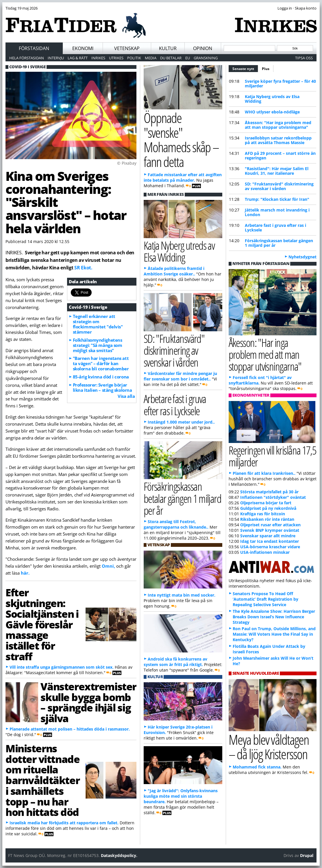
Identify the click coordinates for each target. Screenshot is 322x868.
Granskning (206, 58)
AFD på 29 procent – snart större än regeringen (280, 156)
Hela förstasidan (27, 58)
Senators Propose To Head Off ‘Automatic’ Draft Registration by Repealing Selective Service (265, 599)
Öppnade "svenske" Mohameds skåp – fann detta (181, 140)
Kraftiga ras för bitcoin (263, 514)
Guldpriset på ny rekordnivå (268, 508)
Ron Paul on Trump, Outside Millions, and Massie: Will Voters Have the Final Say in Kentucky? (274, 634)
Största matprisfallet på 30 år (269, 492)
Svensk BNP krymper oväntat (270, 530)
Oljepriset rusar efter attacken (270, 525)
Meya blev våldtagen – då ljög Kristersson (269, 747)
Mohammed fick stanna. (257, 767)
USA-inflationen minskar (265, 552)
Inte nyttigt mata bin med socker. (182, 595)
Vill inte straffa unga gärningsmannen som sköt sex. (62, 667)
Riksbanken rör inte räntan (267, 519)
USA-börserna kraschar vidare (270, 547)
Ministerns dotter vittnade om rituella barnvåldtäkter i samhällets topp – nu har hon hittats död (42, 780)
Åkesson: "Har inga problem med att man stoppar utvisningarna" (278, 125)
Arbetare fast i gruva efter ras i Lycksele (275, 228)
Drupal (307, 855)
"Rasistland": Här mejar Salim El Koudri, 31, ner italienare (277, 171)
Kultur (168, 48)
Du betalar (171, 58)
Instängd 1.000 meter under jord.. (181, 422)
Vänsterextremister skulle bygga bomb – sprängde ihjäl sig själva (88, 702)
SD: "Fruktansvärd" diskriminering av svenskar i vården (279, 186)
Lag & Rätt (78, 58)
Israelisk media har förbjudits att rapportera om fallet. (64, 823)
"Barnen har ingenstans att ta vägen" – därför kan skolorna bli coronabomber (101, 363)
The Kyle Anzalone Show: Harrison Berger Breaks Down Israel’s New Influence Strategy (274, 617)
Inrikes (98, 58)
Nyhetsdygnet (302, 257)
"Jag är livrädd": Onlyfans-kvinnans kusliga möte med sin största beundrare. (181, 796)
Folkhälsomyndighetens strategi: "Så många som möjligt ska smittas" (98, 345)
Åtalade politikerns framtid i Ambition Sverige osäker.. (174, 271)
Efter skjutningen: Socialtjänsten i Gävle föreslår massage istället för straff (42, 624)
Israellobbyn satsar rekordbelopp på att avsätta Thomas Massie (278, 140)
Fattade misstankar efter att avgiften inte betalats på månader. (183, 177)
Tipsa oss (304, 58)
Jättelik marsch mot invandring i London (277, 212)
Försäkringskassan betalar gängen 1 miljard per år (279, 243)
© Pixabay (127, 163)
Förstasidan (34, 48)
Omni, (108, 566)
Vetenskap (127, 48)
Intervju (56, 58)
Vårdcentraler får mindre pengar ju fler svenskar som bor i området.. (180, 376)
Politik (134, 58)
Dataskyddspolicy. (119, 855)
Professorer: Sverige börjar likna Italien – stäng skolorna (102, 387)
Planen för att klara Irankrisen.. (264, 473)
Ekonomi (83, 48)
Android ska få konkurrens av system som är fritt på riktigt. (175, 662)
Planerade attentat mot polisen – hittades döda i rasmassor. (70, 729)
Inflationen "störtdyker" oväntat (273, 497)
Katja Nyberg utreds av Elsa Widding (272, 99)
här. (25, 573)
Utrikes (116, 58)
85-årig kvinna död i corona (101, 377)
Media (151, 58)
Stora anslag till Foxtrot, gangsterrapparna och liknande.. (176, 524)
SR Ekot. (83, 268)
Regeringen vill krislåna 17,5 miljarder (273, 456)
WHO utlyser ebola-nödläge (272, 112)
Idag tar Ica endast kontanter (270, 541)
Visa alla (126, 396)
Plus (266, 69)
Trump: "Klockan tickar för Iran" (277, 199)
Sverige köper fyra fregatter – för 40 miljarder (280, 83)
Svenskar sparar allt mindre (268, 536)
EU (188, 58)
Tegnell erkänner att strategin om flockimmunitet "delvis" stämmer (98, 324)
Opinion (203, 48)
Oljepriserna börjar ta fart (266, 503)
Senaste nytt (245, 68)
